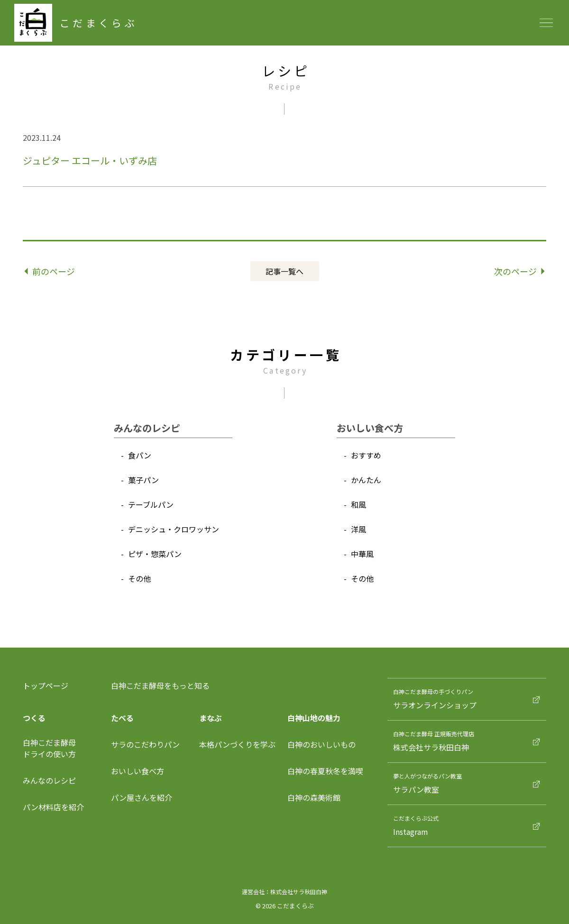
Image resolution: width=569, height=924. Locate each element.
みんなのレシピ (49, 780)
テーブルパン (151, 504)
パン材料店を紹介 (53, 807)
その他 (139, 578)
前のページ (50, 271)
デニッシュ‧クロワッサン (174, 529)
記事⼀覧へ (284, 271)
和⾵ (358, 504)
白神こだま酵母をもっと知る (160, 686)
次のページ (519, 271)
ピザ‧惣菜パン (155, 554)
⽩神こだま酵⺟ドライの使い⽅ (49, 748)
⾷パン (140, 455)
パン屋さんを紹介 (142, 797)
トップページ (46, 686)
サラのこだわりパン (145, 744)
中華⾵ (362, 554)
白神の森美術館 (314, 797)
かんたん (366, 480)
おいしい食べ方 (138, 771)
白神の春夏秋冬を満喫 (325, 771)
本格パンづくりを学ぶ (237, 744)
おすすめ (366, 455)
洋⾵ (358, 529)
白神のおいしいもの (321, 744)
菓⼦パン (143, 480)
